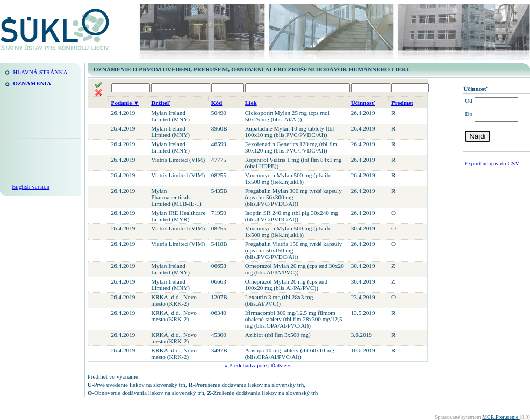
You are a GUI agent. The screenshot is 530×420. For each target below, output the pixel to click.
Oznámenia (32, 83)
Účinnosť (363, 103)
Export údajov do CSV (492, 163)
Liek (251, 103)
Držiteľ (160, 103)
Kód (217, 103)
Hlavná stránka (40, 72)
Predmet (402, 103)
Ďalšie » (281, 365)
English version (31, 186)
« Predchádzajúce (246, 365)
